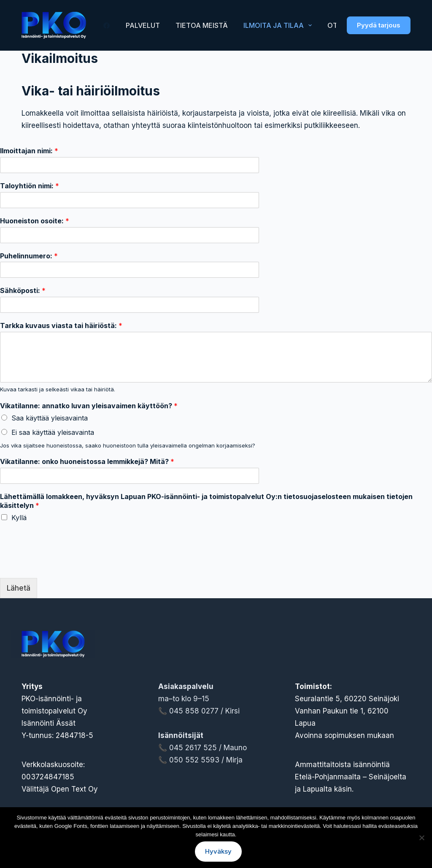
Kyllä (19, 518)
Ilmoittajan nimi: (29, 151)
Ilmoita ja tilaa (279, 25)
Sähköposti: (23, 290)
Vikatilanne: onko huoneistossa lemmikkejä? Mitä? (87, 461)
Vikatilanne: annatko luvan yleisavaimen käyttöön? (89, 406)
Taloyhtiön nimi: (30, 186)
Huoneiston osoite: (35, 221)
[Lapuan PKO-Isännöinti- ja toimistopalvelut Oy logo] (54, 26)
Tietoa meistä (202, 25)
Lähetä (19, 588)
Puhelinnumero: (29, 256)
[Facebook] (107, 26)
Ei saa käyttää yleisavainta (53, 432)
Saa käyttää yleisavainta (50, 418)
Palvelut (143, 25)
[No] (421, 838)
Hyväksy (218, 851)
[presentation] (64, 564)
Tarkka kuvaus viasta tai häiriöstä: (61, 325)
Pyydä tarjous (379, 25)
